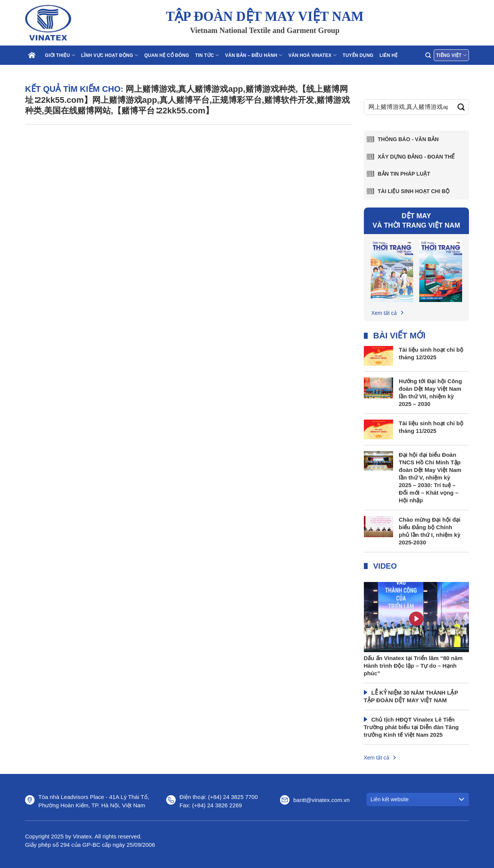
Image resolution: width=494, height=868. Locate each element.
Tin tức (207, 55)
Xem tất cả (384, 313)
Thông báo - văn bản (408, 139)
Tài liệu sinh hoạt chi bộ (414, 191)
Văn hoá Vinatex (312, 55)
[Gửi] (461, 107)
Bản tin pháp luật (404, 174)
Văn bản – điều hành (254, 55)
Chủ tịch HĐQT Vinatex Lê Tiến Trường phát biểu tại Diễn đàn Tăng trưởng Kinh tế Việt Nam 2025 (411, 727)
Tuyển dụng (358, 55)
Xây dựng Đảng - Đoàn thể (416, 157)
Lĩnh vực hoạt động (110, 55)
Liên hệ (389, 55)
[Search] (428, 55)
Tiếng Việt (451, 55)
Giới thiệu (60, 55)
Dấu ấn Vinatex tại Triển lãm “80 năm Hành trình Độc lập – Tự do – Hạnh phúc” (413, 666)
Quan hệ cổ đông (167, 55)
